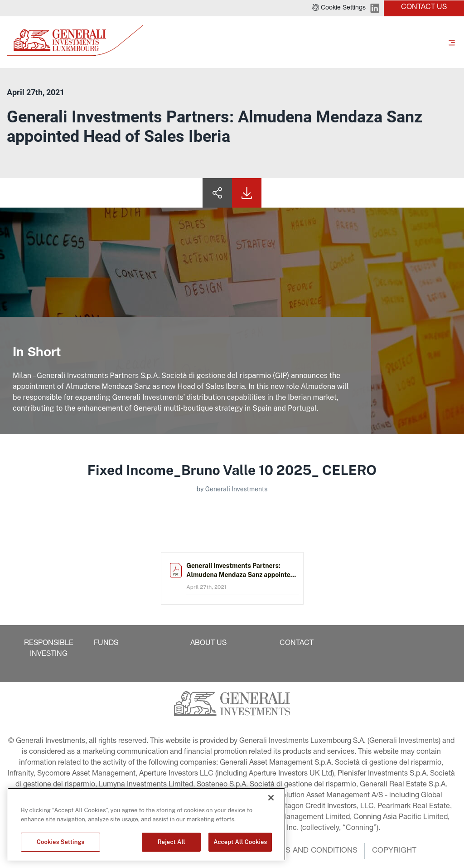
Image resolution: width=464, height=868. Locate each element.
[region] (146, 824)
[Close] (271, 798)
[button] (339, 8)
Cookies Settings (61, 842)
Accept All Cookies (240, 842)
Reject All (172, 842)
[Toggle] (452, 42)
